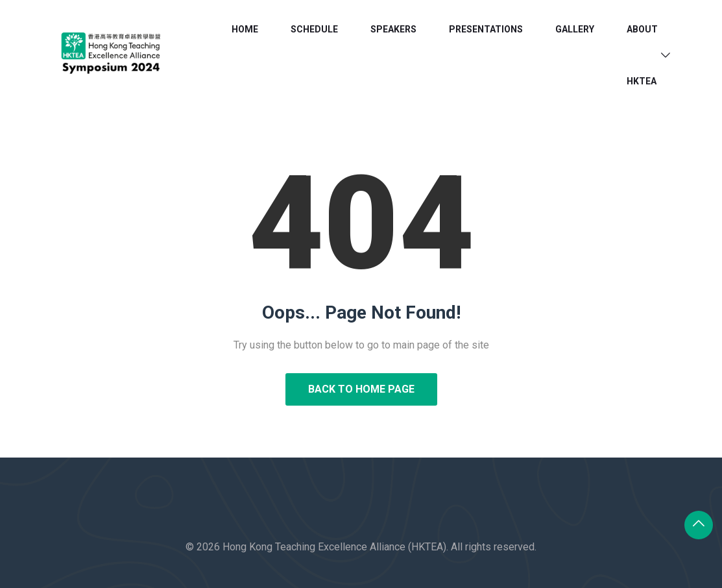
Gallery (575, 29)
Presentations (486, 29)
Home (245, 29)
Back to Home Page (361, 389)
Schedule (314, 29)
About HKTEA (642, 55)
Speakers (393, 29)
